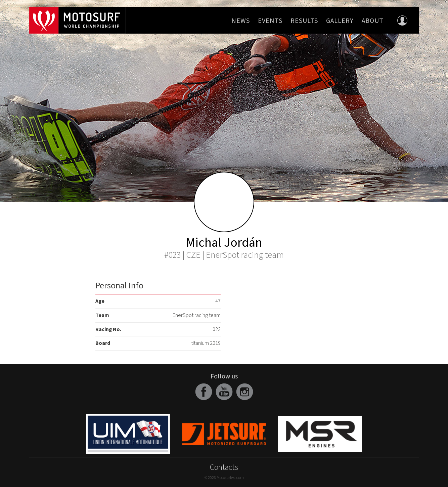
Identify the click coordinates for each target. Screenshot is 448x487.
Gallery (340, 21)
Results (304, 21)
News (241, 21)
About (373, 21)
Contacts (224, 467)
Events (270, 21)
